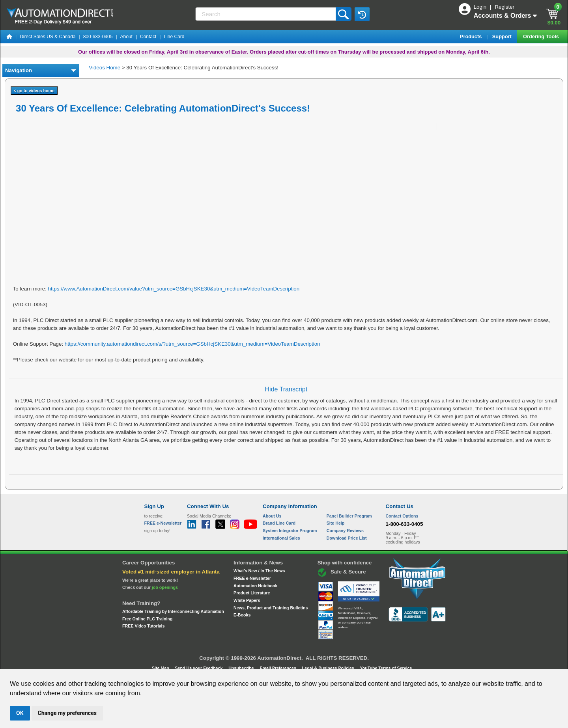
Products (472, 36)
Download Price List (347, 538)
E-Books (242, 615)
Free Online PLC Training (147, 619)
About (126, 37)
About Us (272, 516)
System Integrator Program (290, 531)
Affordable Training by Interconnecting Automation (173, 611)
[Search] (266, 14)
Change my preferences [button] (67, 713)
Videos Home (105, 68)
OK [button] (20, 713)
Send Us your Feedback (200, 668)
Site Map (161, 668)
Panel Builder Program (349, 516)
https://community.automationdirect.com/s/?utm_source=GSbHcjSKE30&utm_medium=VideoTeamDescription (192, 344)
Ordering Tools (542, 36)
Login (481, 7)
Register (504, 7)
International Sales (281, 538)
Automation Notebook (255, 586)
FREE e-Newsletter (252, 578)
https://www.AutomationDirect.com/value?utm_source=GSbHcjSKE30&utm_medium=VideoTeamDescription (174, 289)
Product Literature (252, 593)
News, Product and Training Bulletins (271, 608)
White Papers (247, 600)
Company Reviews (345, 531)
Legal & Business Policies (329, 668)
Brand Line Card (279, 523)
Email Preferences (278, 668)
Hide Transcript (286, 389)
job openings (165, 587)
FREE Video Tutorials (143, 626)
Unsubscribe (242, 668)
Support (503, 36)
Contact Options (402, 516)
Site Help (336, 523)
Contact (148, 37)
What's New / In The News (259, 571)
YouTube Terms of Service (386, 668)
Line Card (174, 37)
